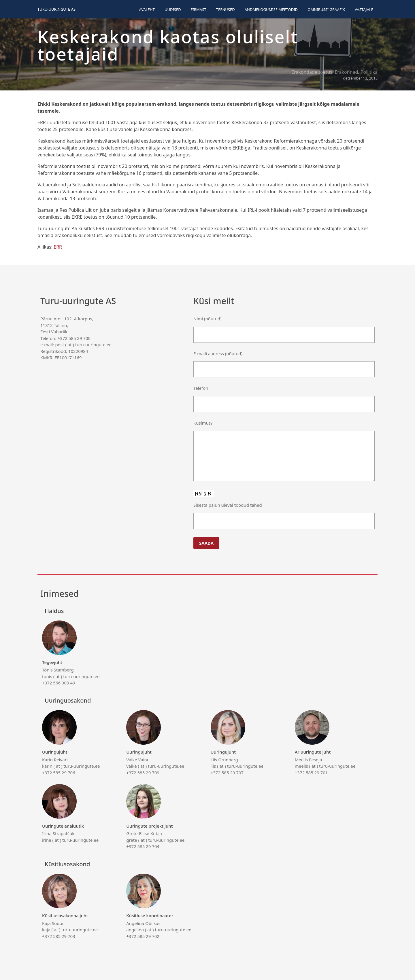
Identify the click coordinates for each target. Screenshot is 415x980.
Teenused (226, 10)
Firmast (199, 10)
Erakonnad (346, 72)
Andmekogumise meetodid (271, 10)
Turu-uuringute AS (56, 9)
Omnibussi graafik (326, 10)
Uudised (173, 10)
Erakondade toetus (312, 72)
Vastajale (364, 10)
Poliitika (369, 72)
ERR (58, 247)
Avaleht (147, 10)
